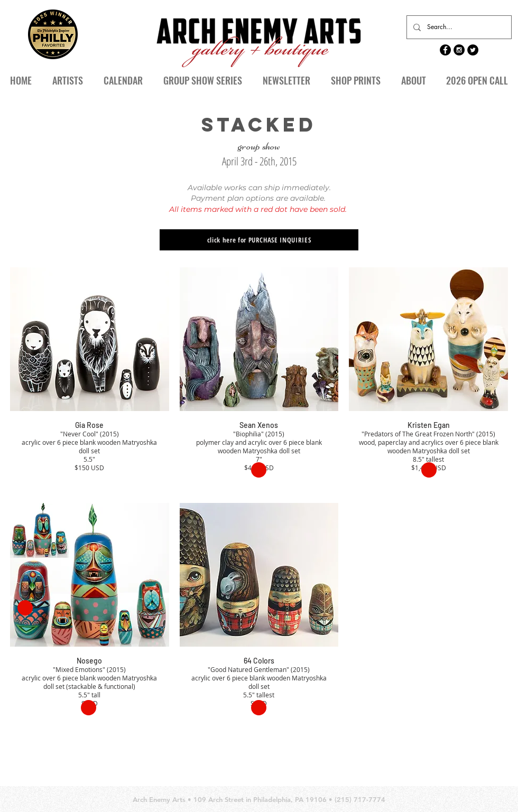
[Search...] (458, 27)
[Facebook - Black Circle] (445, 50)
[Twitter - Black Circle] (473, 50)
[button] (123, 80)
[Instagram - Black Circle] (459, 50)
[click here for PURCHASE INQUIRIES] (259, 240)
